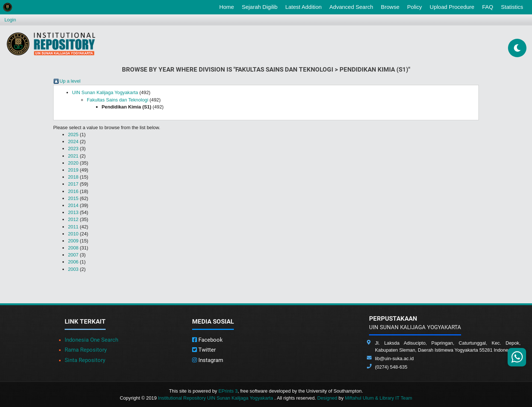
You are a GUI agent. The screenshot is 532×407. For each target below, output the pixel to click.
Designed (327, 398)
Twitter (204, 350)
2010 (73, 234)
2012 (73, 219)
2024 (73, 142)
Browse (390, 7)
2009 (73, 241)
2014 (73, 205)
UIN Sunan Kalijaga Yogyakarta (105, 92)
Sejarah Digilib (260, 7)
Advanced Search (351, 7)
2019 (73, 170)
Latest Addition (303, 7)
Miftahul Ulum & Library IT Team (378, 398)
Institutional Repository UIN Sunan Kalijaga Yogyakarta (216, 398)
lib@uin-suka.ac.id (394, 358)
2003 (73, 269)
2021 (73, 156)
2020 (73, 163)
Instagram (208, 360)
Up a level (70, 81)
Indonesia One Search (91, 340)
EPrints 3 (228, 391)
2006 (73, 262)
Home (228, 6)
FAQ (488, 7)
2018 (73, 177)
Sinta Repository (85, 360)
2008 (73, 248)
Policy (415, 7)
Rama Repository (86, 350)
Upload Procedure (452, 7)
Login (10, 20)
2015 (73, 198)
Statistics (512, 7)
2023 (73, 149)
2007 (73, 255)
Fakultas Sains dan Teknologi (117, 100)
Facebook (207, 340)
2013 (73, 212)
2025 (73, 134)
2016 (73, 191)
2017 (73, 184)
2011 (73, 227)
